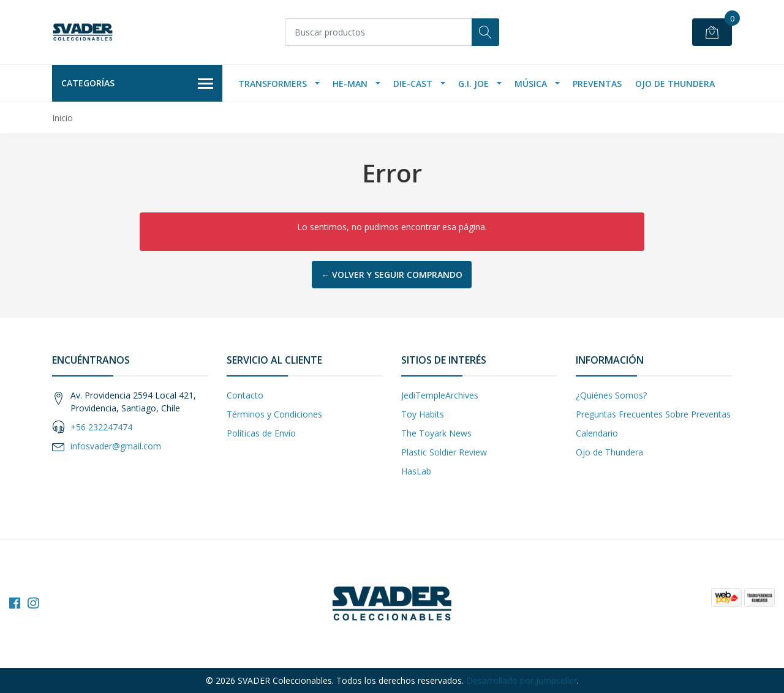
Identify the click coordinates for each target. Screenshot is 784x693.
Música (531, 84)
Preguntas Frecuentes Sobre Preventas (653, 414)
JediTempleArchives (440, 395)
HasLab (416, 471)
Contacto (245, 395)
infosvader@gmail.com (116, 446)
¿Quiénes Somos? (611, 395)
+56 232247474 (101, 427)
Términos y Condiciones (274, 414)
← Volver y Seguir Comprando (392, 275)
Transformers (273, 84)
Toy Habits (423, 414)
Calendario (597, 433)
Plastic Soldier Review (444, 452)
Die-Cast (413, 84)
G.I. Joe (473, 84)
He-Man (350, 84)
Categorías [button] (137, 84)
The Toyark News (436, 433)
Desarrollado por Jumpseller (522, 680)
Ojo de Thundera (675, 84)
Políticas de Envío (261, 433)
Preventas (597, 84)
